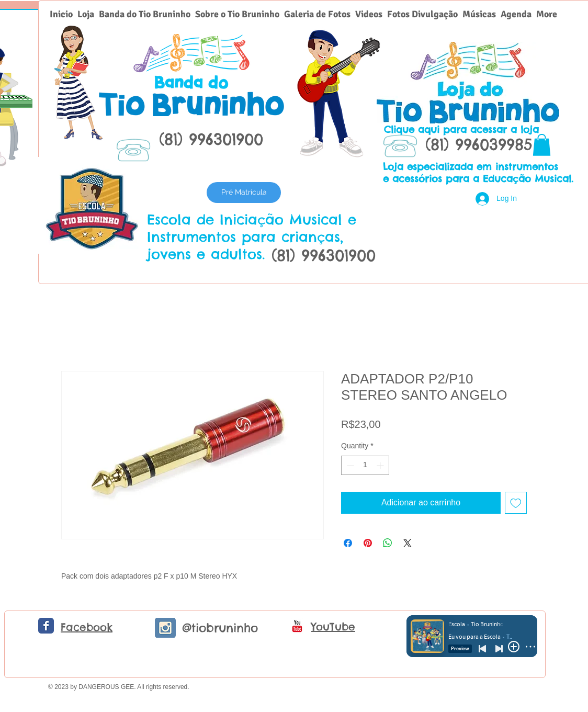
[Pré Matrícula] (244, 193)
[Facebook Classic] (46, 626)
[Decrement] (349, 465)
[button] (542, 145)
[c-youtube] (297, 626)
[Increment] (381, 465)
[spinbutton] (365, 465)
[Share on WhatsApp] (388, 543)
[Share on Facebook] (348, 543)
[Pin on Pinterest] (368, 543)
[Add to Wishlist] (516, 503)
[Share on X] (408, 543)
